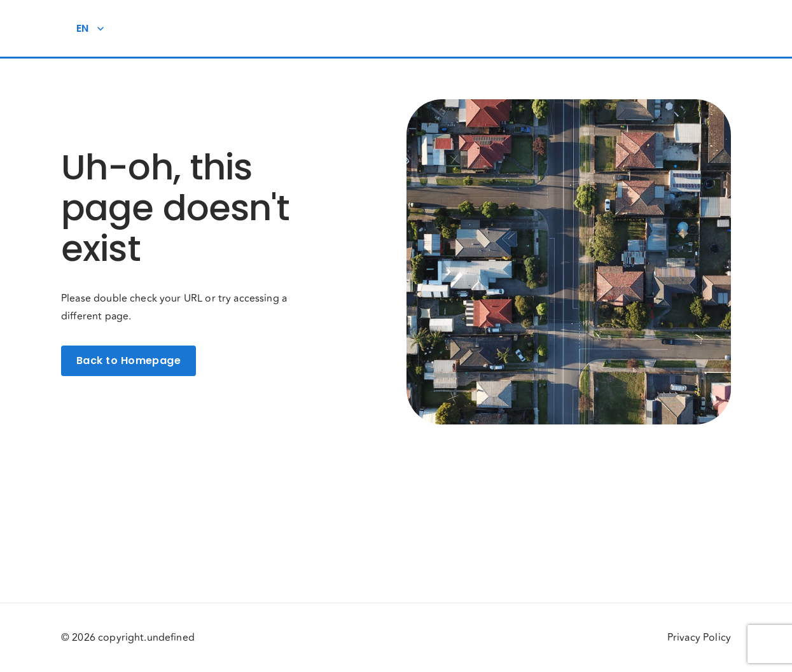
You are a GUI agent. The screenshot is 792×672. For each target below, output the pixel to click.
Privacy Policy (699, 638)
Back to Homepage (129, 361)
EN (90, 29)
